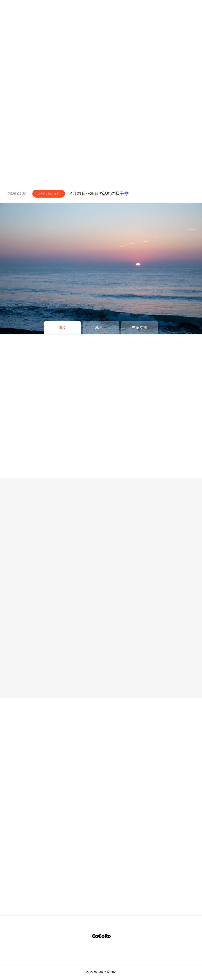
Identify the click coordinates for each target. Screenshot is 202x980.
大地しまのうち (49, 194)
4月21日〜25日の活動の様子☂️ (100, 194)
